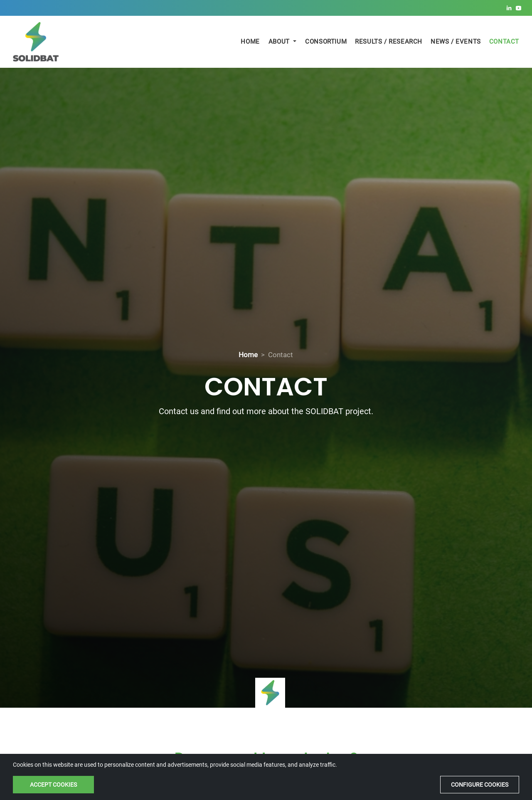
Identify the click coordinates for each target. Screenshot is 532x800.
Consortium (326, 42)
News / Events (456, 42)
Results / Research (389, 42)
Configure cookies (480, 785)
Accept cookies (53, 785)
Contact (504, 42)
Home (250, 42)
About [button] (280, 42)
